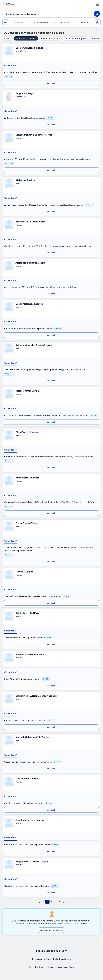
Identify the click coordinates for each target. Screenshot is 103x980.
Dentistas (39, 967)
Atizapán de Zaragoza (75, 38)
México (8, 38)
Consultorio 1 (11, 65)
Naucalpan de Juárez (26, 38)
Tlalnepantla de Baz (51, 38)
